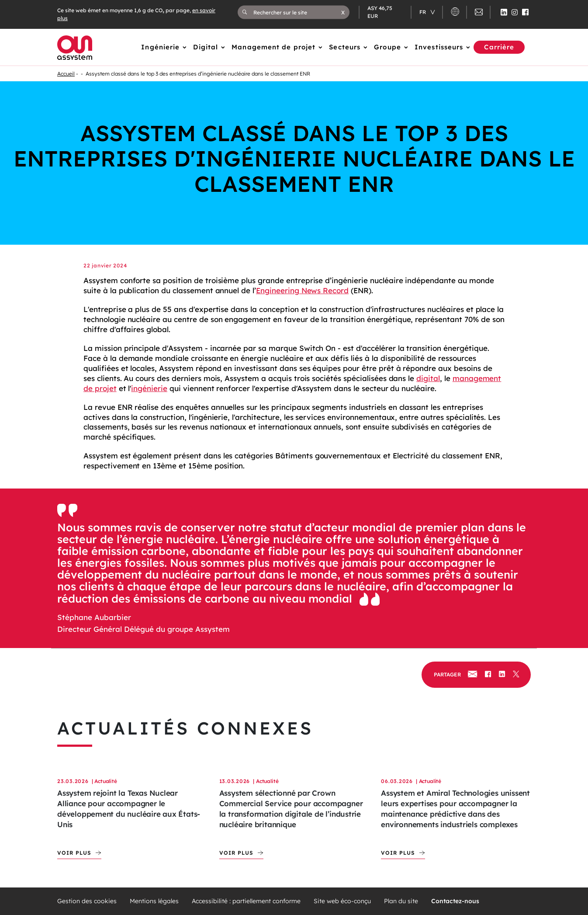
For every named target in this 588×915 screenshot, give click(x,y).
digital (428, 378)
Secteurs (345, 47)
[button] (343, 12)
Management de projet (273, 47)
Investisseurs (439, 47)
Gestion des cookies (87, 901)
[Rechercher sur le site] (297, 12)
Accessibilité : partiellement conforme (246, 901)
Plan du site (401, 901)
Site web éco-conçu (342, 901)
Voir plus (74, 853)
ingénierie (149, 388)
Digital (206, 47)
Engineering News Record (302, 290)
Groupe (387, 47)
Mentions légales (154, 901)
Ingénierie (160, 47)
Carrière (499, 47)
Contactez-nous (455, 901)
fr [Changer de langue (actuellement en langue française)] (423, 12)
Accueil (66, 74)
